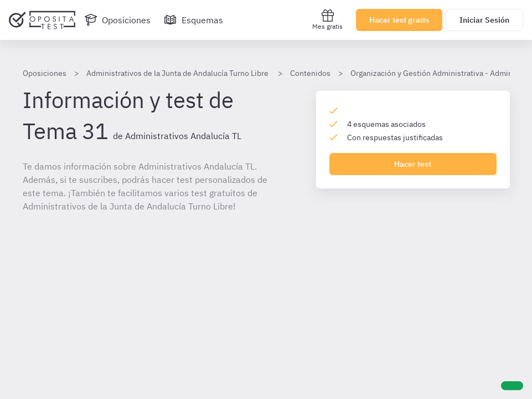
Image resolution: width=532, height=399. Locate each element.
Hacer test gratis (399, 20)
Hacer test (413, 164)
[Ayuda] (512, 386)
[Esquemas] (193, 20)
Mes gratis (327, 20)
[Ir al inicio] (42, 20)
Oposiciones (45, 73)
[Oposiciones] (117, 20)
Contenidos (310, 73)
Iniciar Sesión (484, 20)
